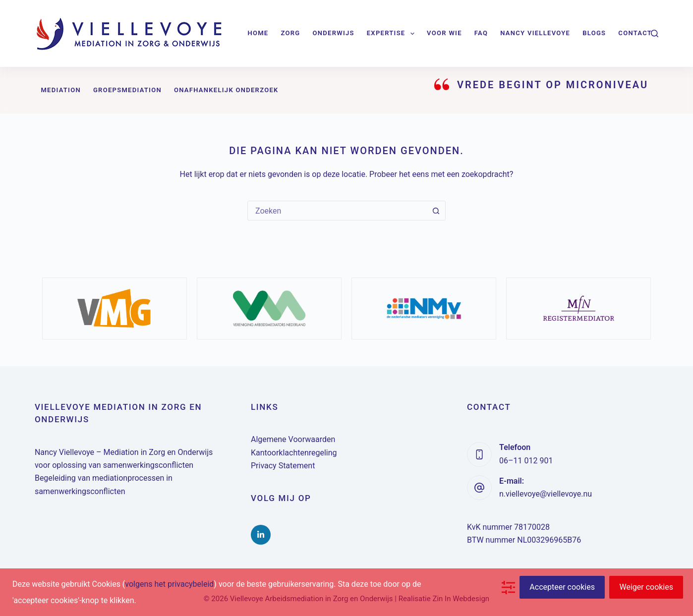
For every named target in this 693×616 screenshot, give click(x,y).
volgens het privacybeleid (169, 584)
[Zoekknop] (436, 211)
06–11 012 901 (526, 461)
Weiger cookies (646, 587)
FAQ (481, 33)
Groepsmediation (127, 90)
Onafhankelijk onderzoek (226, 90)
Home (258, 33)
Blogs (594, 33)
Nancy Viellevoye (535, 33)
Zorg (290, 33)
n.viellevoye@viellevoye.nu (546, 494)
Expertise (393, 34)
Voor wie (444, 33)
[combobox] (337, 211)
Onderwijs (333, 33)
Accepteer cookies (562, 587)
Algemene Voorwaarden (293, 439)
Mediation (61, 90)
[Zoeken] (655, 33)
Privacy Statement (283, 466)
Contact (635, 33)
